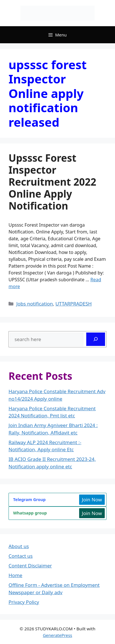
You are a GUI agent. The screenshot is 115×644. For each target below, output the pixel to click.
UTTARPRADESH (74, 304)
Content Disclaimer (30, 566)
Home (15, 575)
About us (19, 546)
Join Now (92, 500)
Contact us (21, 556)
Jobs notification (35, 304)
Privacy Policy (24, 602)
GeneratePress (57, 635)
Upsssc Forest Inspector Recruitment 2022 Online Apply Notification (52, 182)
